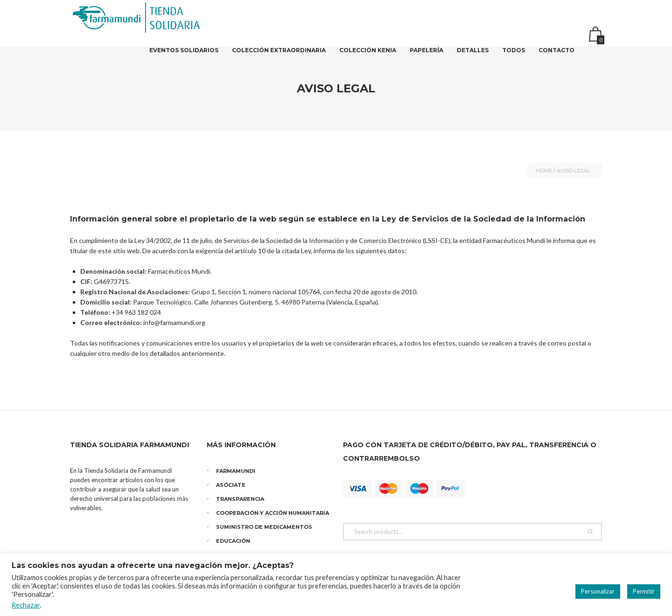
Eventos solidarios (184, 56)
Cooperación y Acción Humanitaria (273, 513)
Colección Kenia (368, 56)
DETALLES (473, 56)
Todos (514, 56)
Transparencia (240, 499)
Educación (233, 541)
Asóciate (231, 485)
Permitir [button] (644, 591)
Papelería (427, 56)
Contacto (556, 56)
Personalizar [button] (598, 591)
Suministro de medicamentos (264, 527)
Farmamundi (236, 471)
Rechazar (26, 605)
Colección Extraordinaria (279, 56)
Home (544, 171)
